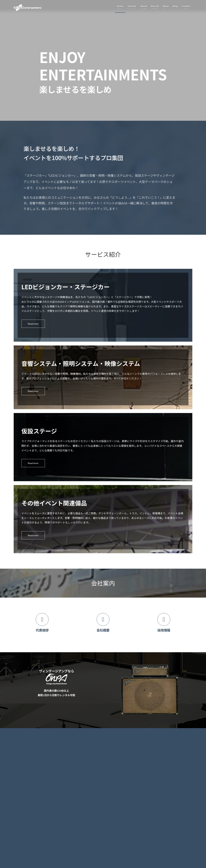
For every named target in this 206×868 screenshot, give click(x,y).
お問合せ (82, 769)
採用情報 (82, 747)
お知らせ (82, 754)
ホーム (19, 739)
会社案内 (82, 739)
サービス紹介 (23, 747)
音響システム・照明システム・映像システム (41, 761)
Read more (33, 324)
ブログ (80, 762)
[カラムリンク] (42, 625)
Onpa (21, 782)
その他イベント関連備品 (30, 775)
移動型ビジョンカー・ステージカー (36, 754)
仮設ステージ (25, 768)
